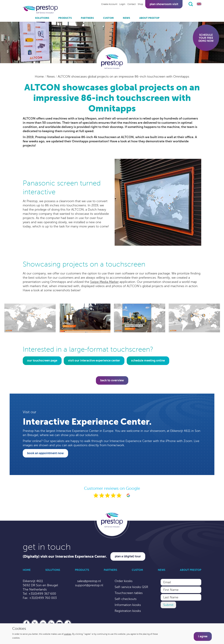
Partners (87, 18)
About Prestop (149, 18)
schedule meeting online (148, 361)
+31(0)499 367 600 (42, 594)
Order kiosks (124, 581)
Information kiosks (128, 605)
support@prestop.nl (89, 585)
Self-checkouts (126, 599)
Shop (140, 4)
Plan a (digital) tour (128, 556)
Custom (108, 18)
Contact (132, 4)
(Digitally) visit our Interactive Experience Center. (65, 557)
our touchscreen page (42, 361)
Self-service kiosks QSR (131, 587)
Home (40, 77)
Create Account (109, 4)
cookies (68, 634)
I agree (203, 636)
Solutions (42, 18)
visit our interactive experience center (94, 361)
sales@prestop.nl (89, 581)
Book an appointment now (45, 453)
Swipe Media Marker (104, 282)
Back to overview (112, 380)
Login (122, 4)
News (126, 18)
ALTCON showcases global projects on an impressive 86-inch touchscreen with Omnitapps (123, 77)
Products (65, 18)
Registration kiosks (128, 611)
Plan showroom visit (164, 4)
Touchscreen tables (129, 593)
